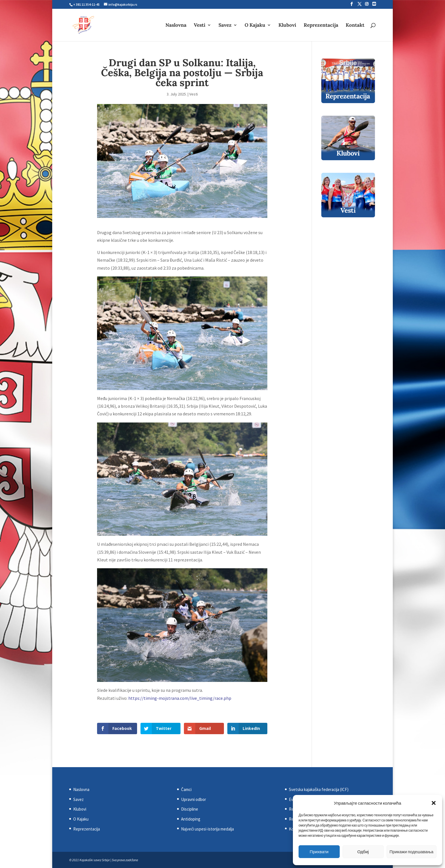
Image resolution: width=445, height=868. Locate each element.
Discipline (190, 809)
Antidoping (191, 819)
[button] (434, 803)
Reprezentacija (321, 26)
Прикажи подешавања (412, 852)
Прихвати (319, 852)
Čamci (186, 789)
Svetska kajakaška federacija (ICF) (319, 789)
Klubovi (287, 26)
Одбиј (363, 852)
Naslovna (176, 26)
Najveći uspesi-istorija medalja (207, 829)
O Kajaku (255, 26)
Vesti (200, 26)
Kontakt (355, 26)
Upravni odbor (194, 799)
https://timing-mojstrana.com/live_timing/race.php (180, 698)
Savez (225, 26)
